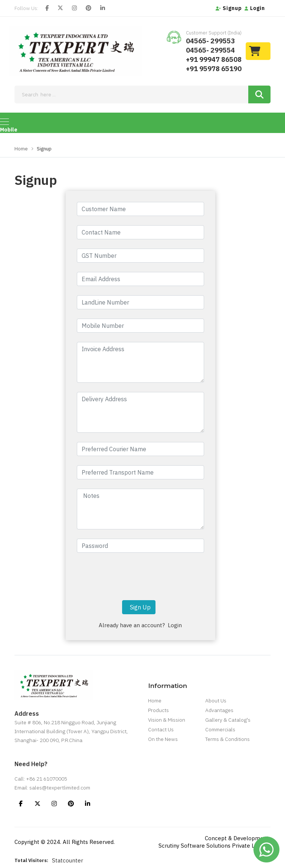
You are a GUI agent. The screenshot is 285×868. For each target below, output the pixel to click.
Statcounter (68, 860)
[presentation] (140, 576)
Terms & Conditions (227, 739)
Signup (229, 8)
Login (255, 8)
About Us (216, 701)
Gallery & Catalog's (228, 720)
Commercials (220, 729)
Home (21, 149)
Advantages (219, 710)
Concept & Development (237, 838)
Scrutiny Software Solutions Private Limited (214, 846)
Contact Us (161, 729)
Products (158, 710)
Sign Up (139, 607)
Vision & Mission (167, 720)
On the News (163, 739)
